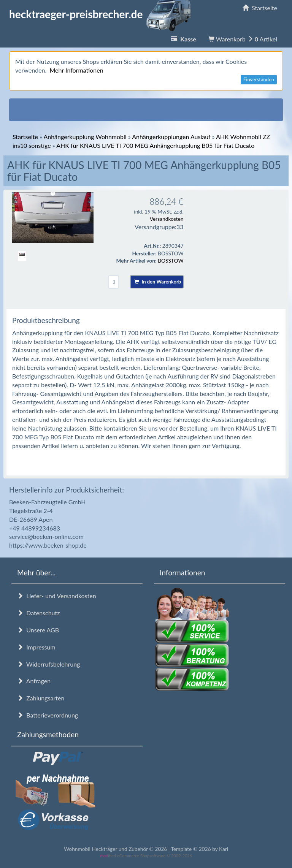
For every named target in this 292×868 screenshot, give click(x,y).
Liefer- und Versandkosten (57, 596)
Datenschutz (38, 613)
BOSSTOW (171, 261)
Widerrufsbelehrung (48, 664)
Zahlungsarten (41, 698)
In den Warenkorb (158, 282)
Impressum (36, 647)
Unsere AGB (38, 630)
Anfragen (34, 681)
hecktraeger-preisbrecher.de (102, 14)
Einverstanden (259, 79)
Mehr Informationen (76, 70)
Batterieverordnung (48, 715)
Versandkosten (167, 219)
